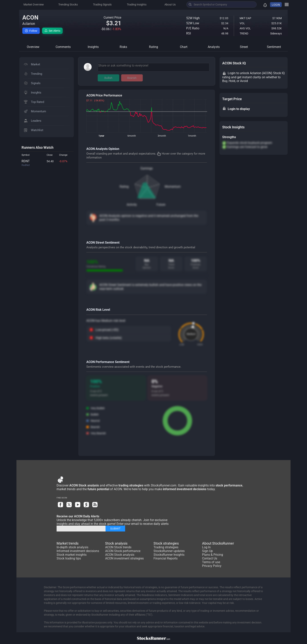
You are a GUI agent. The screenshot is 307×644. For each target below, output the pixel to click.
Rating (124, 187)
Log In (206, 547)
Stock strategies (166, 543)
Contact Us (210, 558)
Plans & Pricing (213, 555)
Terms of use (211, 562)
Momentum (173, 187)
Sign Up (207, 551)
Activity (132, 205)
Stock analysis (116, 543)
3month (162, 136)
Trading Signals (102, 5)
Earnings (147, 168)
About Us (170, 5)
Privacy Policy (212, 566)
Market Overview (34, 5)
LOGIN (276, 5)
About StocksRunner (218, 543)
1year (101, 136)
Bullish (108, 78)
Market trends (68, 543)
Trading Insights (137, 5)
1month (192, 136)
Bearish (132, 78)
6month (132, 136)
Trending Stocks (68, 5)
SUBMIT (115, 529)
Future (161, 205)
